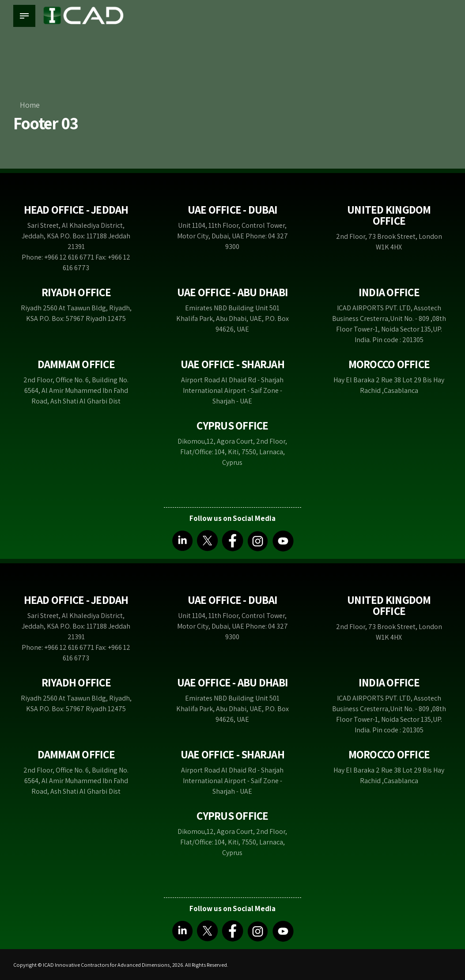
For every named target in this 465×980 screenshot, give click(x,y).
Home (30, 105)
